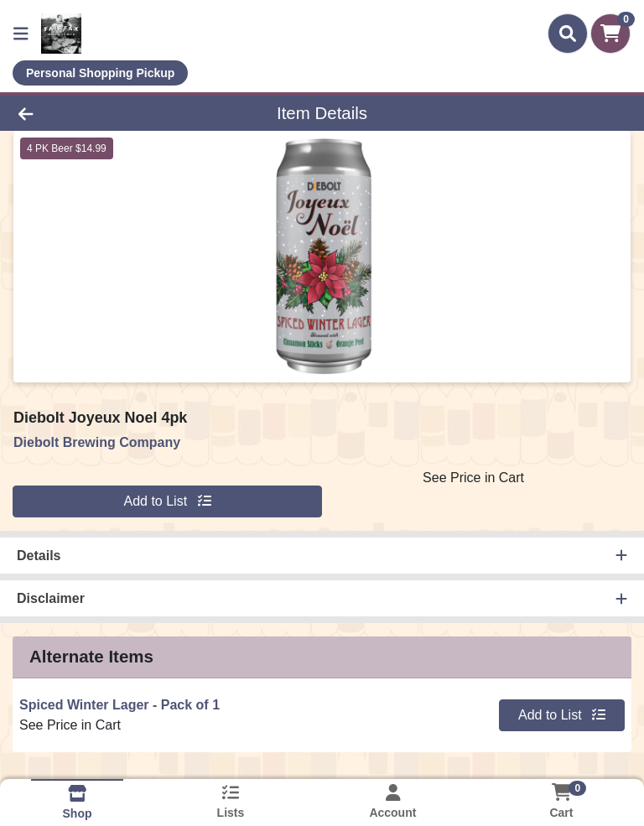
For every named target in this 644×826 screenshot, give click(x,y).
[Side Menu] (21, 34)
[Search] (568, 34)
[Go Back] (91, 113)
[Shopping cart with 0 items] (610, 34)
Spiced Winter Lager (119, 705)
